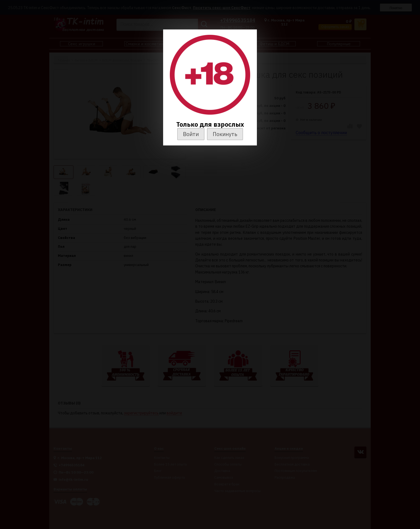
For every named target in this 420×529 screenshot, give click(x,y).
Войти (191, 134)
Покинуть (225, 134)
